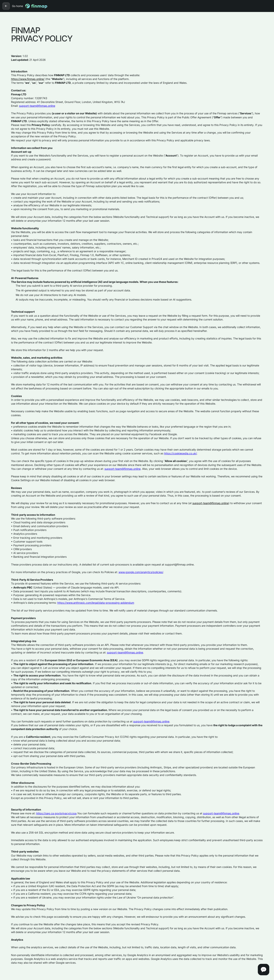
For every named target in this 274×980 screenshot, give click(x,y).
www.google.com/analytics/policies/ (141, 572)
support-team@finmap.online (123, 469)
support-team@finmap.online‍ (37, 106)
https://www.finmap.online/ (28, 79)
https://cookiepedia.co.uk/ (180, 453)
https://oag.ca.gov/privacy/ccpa (56, 813)
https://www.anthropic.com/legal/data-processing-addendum (96, 603)
